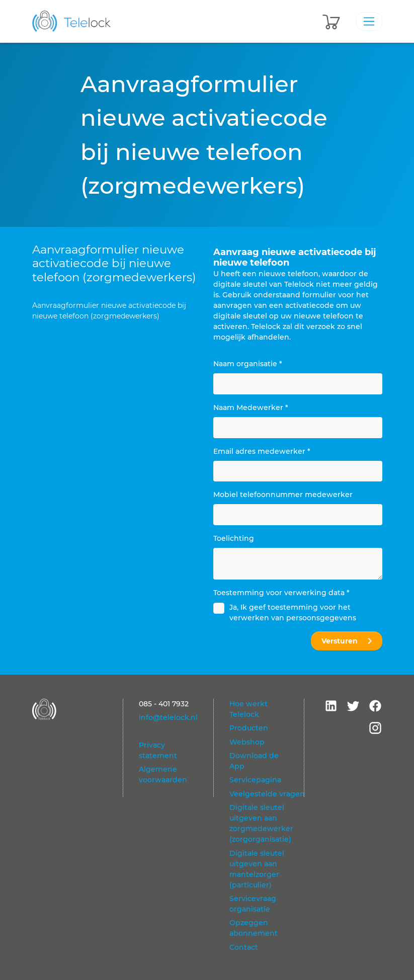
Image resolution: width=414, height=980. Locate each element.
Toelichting (234, 538)
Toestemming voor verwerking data (281, 593)
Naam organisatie (248, 364)
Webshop (247, 742)
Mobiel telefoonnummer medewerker (283, 495)
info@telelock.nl (168, 717)
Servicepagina (255, 780)
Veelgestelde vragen (267, 794)
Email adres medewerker (262, 451)
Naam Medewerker (251, 407)
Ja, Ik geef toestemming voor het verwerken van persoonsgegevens (293, 612)
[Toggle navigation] (369, 21)
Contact (244, 947)
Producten (249, 728)
